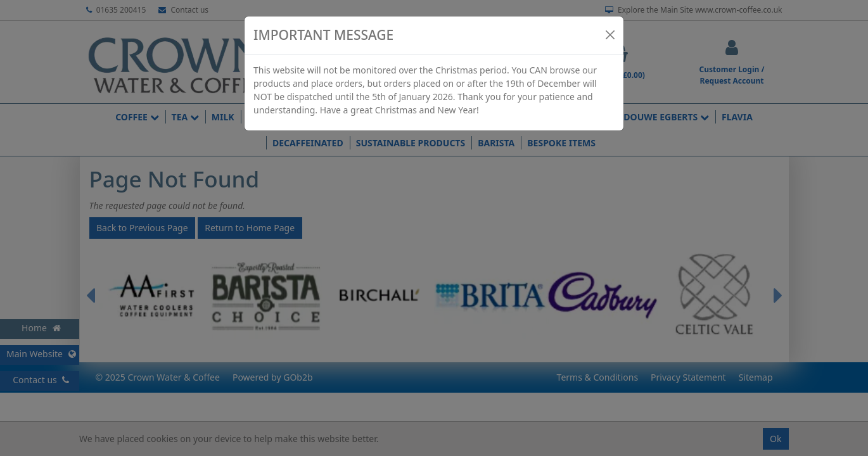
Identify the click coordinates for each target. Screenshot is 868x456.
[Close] (610, 35)
